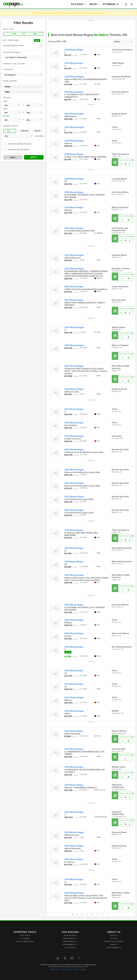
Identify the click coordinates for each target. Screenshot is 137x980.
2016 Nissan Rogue (74, 228)
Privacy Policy (56, 969)
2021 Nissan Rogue (74, 207)
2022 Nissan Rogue (74, 77)
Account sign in (70, 947)
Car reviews (25, 938)
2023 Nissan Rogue (74, 114)
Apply (34, 157)
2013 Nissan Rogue (74, 92)
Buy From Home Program (114, 941)
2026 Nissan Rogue (74, 255)
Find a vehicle (25, 935)
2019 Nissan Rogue (74, 562)
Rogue (23, 92)
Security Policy (67, 969)
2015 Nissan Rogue (74, 50)
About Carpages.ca (114, 947)
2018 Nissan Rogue (74, 192)
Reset (13, 157)
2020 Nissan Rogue (74, 179)
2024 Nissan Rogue (74, 287)
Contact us (114, 935)
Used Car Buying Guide (25, 941)
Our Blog (114, 938)
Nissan (23, 87)
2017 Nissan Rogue (74, 300)
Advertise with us (70, 935)
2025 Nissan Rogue (74, 327)
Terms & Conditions (80, 969)
